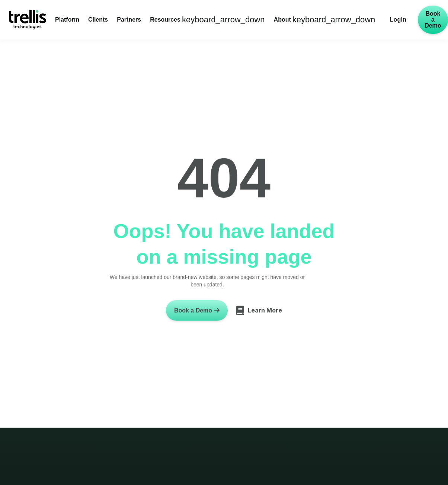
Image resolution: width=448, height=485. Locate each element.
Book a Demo (433, 20)
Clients (98, 20)
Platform (67, 20)
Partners (129, 20)
